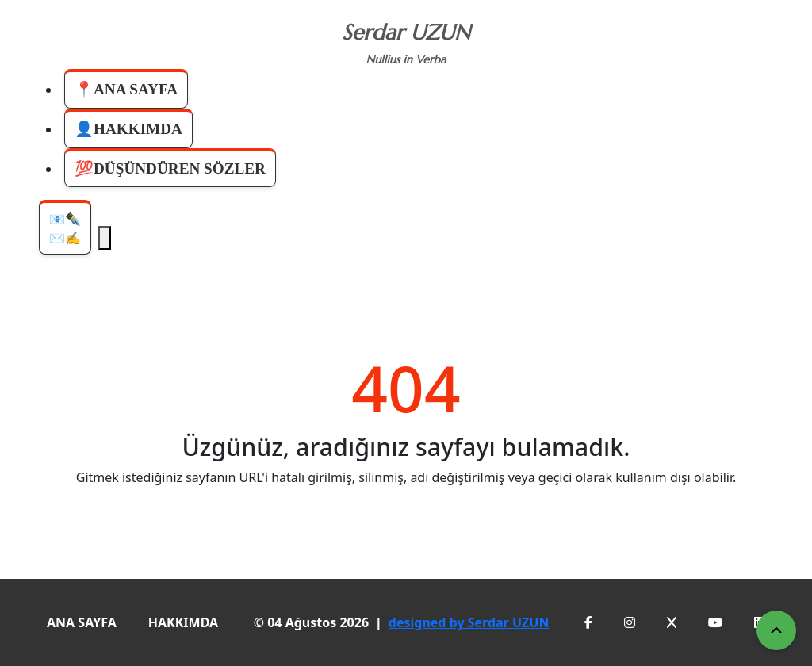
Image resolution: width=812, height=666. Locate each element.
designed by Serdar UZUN (469, 622)
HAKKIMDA (183, 622)
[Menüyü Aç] (105, 238)
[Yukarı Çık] (776, 630)
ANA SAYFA (82, 622)
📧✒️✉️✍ (65, 228)
